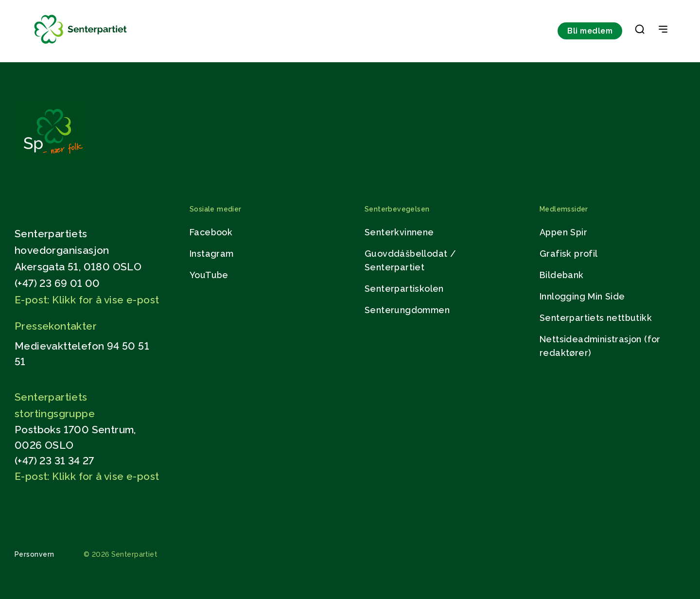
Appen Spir (563, 232)
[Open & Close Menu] (663, 30)
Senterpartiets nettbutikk (596, 318)
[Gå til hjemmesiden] (53, 159)
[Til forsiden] (81, 44)
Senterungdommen (407, 310)
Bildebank (562, 275)
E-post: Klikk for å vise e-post (87, 300)
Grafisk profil (569, 254)
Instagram (212, 254)
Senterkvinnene (399, 232)
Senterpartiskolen (404, 289)
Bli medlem (590, 31)
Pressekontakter (56, 326)
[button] (640, 31)
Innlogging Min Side (582, 296)
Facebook (211, 232)
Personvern (35, 554)
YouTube (209, 275)
